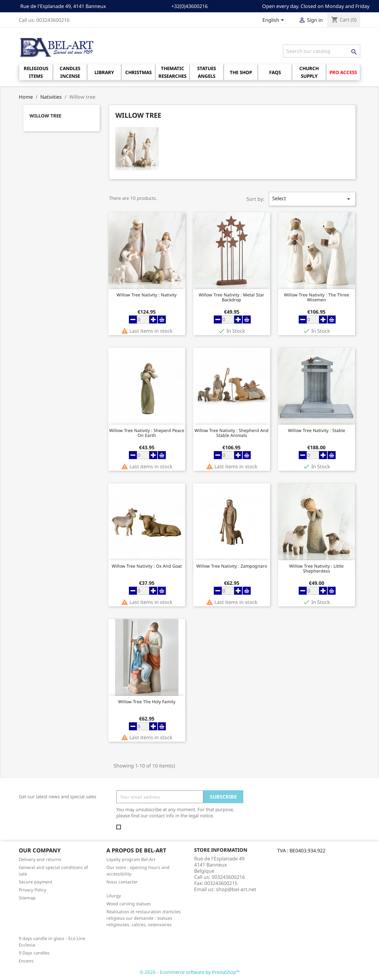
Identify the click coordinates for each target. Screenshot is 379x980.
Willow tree (45, 116)
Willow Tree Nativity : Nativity (147, 295)
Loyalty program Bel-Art (131, 859)
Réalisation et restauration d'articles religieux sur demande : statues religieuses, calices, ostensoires (144, 918)
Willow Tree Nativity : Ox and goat (147, 566)
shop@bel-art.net (236, 889)
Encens (26, 961)
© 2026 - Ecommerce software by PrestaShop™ (190, 972)
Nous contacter (122, 882)
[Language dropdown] (274, 21)
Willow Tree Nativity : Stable (317, 431)
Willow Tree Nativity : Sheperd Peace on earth (147, 433)
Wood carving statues (129, 904)
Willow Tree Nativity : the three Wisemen (317, 297)
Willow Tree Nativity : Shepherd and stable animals (231, 433)
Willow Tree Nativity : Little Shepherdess (316, 569)
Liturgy (114, 896)
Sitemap (27, 898)
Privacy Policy (32, 890)
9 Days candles (34, 953)
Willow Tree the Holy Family (147, 702)
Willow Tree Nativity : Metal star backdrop (231, 297)
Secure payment (36, 882)
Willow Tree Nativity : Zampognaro (232, 566)
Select (312, 199)
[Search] (322, 51)
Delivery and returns (40, 859)
